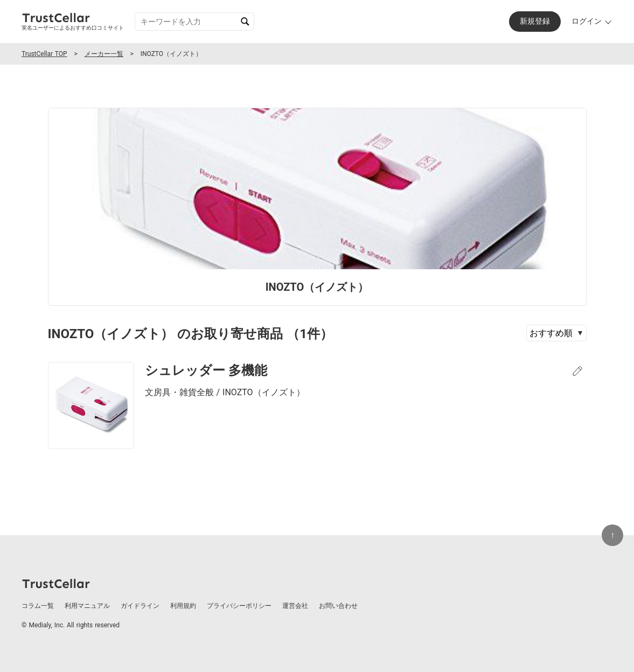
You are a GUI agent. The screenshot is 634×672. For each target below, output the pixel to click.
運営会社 (295, 606)
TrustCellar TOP (44, 54)
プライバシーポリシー (239, 606)
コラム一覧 (38, 606)
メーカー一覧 (104, 54)
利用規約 (183, 606)
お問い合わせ (338, 606)
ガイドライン (140, 606)
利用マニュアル (87, 606)
